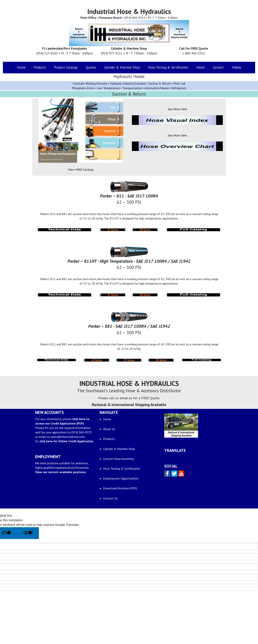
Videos (237, 67)
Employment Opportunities (121, 478)
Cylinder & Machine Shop (122, 67)
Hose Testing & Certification (168, 67)
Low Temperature (108, 88)
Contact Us (110, 498)
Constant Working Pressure (90, 83)
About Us (109, 429)
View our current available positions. (61, 472)
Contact (218, 67)
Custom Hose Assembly (118, 459)
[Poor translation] (28, 533)
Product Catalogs (66, 67)
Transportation (132, 88)
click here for (66, 441)
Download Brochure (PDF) (120, 488)
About (201, 67)
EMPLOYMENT (48, 457)
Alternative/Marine (157, 88)
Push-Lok (179, 83)
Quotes (91, 67)
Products (40, 67)
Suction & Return (160, 83)
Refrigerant (179, 88)
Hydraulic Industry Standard (128, 83)
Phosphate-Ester (83, 88)
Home (21, 67)
